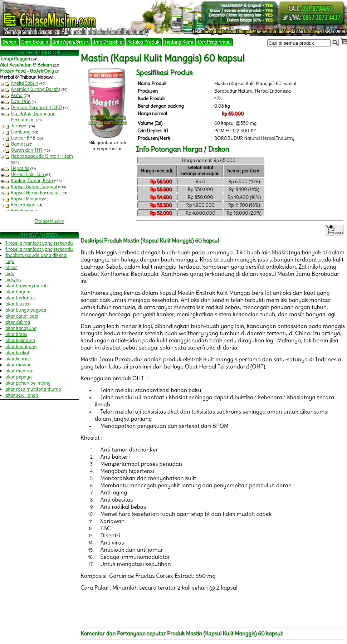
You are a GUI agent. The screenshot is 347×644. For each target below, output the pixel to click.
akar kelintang (20, 340)
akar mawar (18, 365)
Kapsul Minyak (26, 199)
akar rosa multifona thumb (33, 389)
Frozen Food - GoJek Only (27, 71)
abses (11, 267)
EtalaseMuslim (49, 221)
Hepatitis (20, 168)
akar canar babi (22, 316)
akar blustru (18, 304)
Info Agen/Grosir (71, 42)
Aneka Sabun (25, 83)
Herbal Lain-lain (28, 174)
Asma (17, 95)
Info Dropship (108, 42)
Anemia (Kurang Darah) (35, 89)
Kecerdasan (23, 205)
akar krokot (17, 353)
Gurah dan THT (27, 150)
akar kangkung (21, 328)
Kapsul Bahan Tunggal (34, 187)
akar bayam (18, 292)
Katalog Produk (143, 42)
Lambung (21, 132)
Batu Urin (21, 101)
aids (10, 274)
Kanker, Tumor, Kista (32, 180)
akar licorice (18, 359)
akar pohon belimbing (28, 383)
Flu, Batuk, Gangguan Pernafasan (33, 117)
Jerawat (19, 126)
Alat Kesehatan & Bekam (26, 65)
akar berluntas (21, 298)
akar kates (16, 334)
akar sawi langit (22, 395)
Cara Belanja (35, 42)
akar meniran (19, 371)
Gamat (18, 144)
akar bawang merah (26, 286)
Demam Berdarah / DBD (36, 108)
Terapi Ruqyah (15, 59)
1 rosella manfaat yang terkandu (39, 243)
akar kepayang (21, 347)
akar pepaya (19, 377)
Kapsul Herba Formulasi (36, 193)
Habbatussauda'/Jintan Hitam (42, 156)
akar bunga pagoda (26, 310)
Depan (9, 42)
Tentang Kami (179, 42)
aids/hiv (13, 280)
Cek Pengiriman (214, 42)
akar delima (18, 322)
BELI (334, 230)
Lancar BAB (23, 138)
